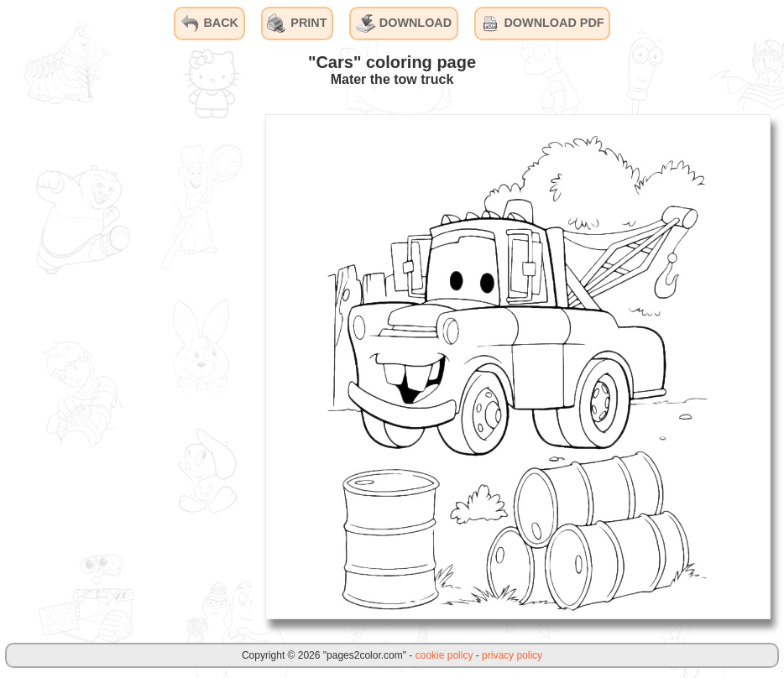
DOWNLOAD (404, 23)
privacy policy (512, 655)
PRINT (297, 23)
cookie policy (444, 655)
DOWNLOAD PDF (542, 23)
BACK (209, 23)
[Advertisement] (126, 366)
